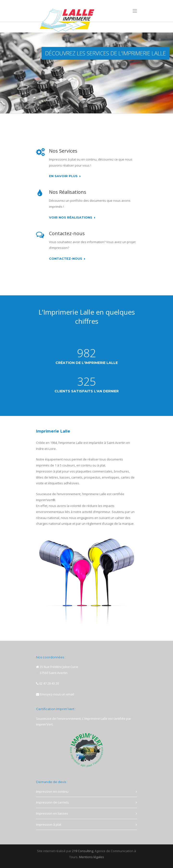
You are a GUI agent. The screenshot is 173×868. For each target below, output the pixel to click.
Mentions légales (92, 857)
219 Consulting (83, 851)
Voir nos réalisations (72, 218)
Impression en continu (52, 791)
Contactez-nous (67, 259)
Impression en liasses (52, 813)
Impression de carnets (52, 802)
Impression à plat (49, 824)
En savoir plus (65, 176)
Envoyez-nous (50, 694)
